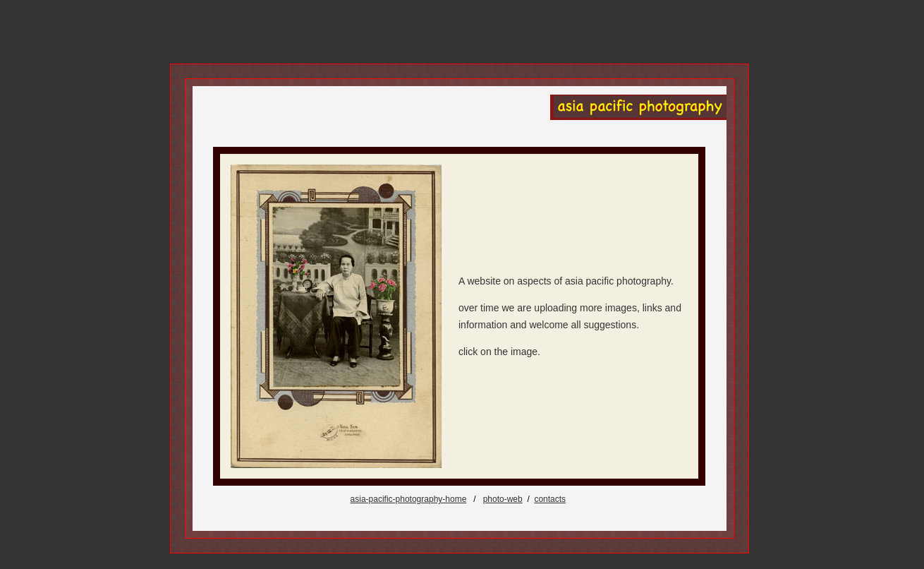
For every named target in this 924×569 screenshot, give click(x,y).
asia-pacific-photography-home (409, 499)
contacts (550, 499)
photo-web (503, 499)
